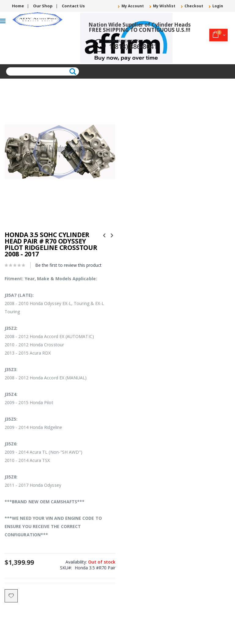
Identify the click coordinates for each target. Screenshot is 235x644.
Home (18, 6)
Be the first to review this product (68, 265)
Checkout (194, 6)
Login (218, 6)
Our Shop (43, 6)
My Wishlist (164, 6)
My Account (133, 6)
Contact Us (73, 6)
